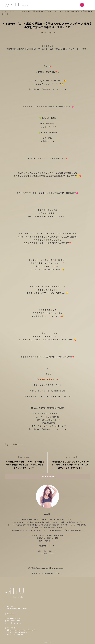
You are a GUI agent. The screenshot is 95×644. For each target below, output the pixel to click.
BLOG (6, 444)
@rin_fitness (56, 574)
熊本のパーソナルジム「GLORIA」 (17, 632)
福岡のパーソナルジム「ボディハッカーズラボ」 (21, 630)
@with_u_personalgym (55, 568)
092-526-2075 (11, 614)
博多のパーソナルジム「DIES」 (16, 635)
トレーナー (18, 444)
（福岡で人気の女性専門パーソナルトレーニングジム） (47, 396)
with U (38, 89)
